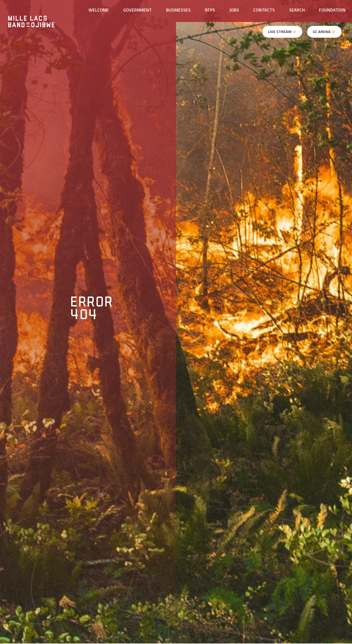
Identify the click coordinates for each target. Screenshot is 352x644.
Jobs (234, 10)
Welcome (99, 10)
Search (297, 10)
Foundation (332, 10)
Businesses (178, 10)
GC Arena (324, 32)
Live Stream (282, 32)
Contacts (264, 10)
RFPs (210, 10)
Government (137, 10)
